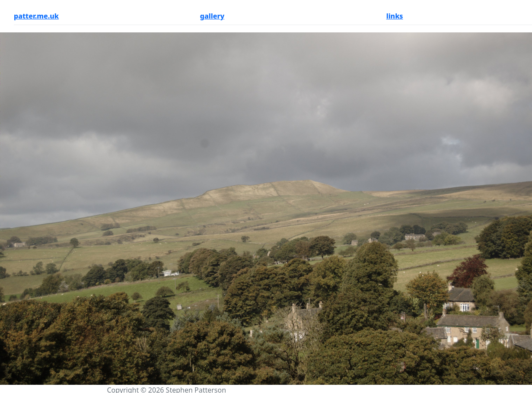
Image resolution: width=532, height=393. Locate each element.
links (395, 16)
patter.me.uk (36, 16)
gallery (212, 16)
